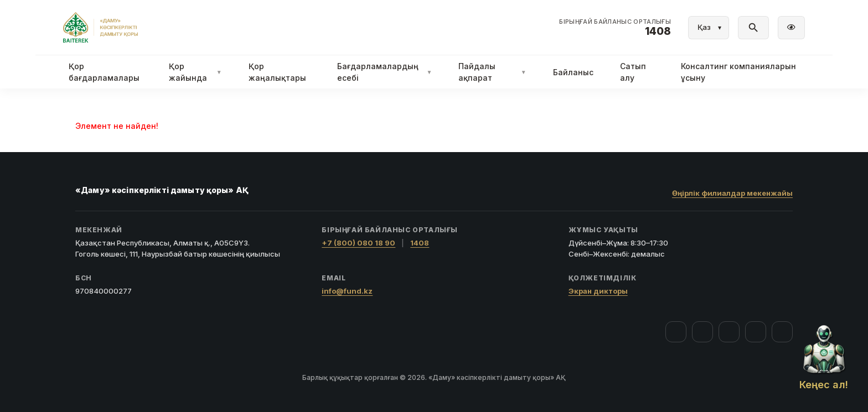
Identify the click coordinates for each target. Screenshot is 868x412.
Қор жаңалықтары (277, 72)
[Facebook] (676, 332)
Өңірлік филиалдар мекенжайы (732, 193)
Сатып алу (633, 72)
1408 (420, 243)
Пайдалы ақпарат (492, 72)
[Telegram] (756, 332)
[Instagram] (702, 332)
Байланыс (573, 72)
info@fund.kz (347, 291)
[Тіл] (709, 28)
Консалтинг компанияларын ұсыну (738, 72)
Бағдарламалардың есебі (385, 72)
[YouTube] (729, 332)
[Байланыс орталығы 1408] (615, 28)
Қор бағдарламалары (104, 72)
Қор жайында (195, 72)
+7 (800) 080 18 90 (358, 243)
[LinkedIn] (782, 332)
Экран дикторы (598, 291)
